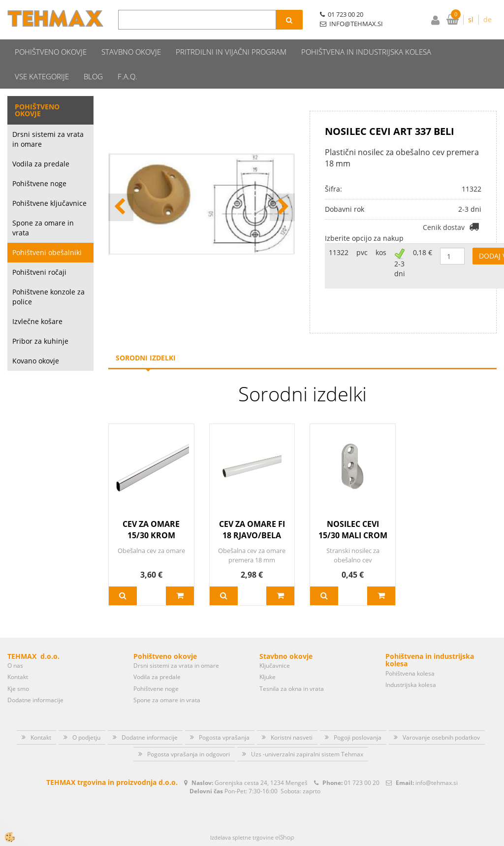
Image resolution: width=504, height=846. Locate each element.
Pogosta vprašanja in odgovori (189, 754)
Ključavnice (275, 666)
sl (471, 19)
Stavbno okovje (131, 52)
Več (123, 596)
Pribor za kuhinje (40, 341)
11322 (339, 252)
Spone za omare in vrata (43, 228)
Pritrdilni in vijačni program (231, 52)
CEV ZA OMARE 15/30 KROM (151, 530)
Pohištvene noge (39, 183)
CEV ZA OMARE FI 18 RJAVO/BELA (252, 530)
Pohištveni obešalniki (47, 252)
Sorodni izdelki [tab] (146, 358)
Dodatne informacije (35, 700)
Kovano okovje (36, 361)
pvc (362, 252)
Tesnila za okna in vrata (292, 689)
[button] (282, 207)
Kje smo (18, 689)
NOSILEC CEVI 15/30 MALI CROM (353, 530)
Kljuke (268, 677)
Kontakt (18, 677)
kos (381, 252)
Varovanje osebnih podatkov (441, 737)
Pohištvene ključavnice (49, 203)
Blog (93, 76)
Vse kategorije (42, 76)
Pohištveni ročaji (39, 272)
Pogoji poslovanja (358, 737)
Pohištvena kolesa (410, 673)
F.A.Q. (127, 76)
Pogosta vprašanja (224, 737)
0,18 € (423, 252)
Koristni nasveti (292, 737)
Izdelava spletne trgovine (242, 837)
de (488, 19)
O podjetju (86, 737)
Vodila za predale (41, 164)
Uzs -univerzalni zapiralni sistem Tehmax (307, 754)
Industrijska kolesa (411, 685)
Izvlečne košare (37, 321)
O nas (15, 666)
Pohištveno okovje (51, 52)
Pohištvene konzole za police (48, 297)
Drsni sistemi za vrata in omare (48, 139)
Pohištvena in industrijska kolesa (366, 52)
